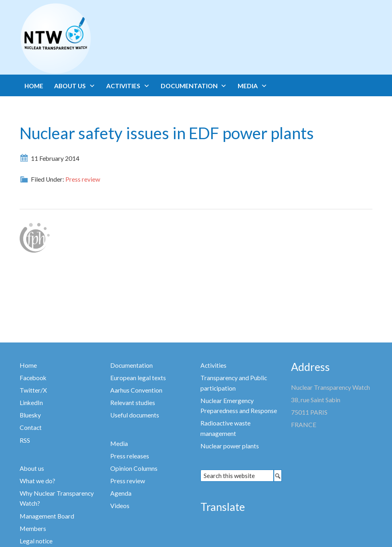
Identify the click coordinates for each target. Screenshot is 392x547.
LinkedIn (31, 403)
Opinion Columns (134, 468)
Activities (213, 365)
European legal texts (138, 378)
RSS (25, 440)
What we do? (37, 481)
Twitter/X (33, 390)
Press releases (130, 456)
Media (119, 444)
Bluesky (30, 415)
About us (32, 468)
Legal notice (36, 541)
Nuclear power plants (230, 446)
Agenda (121, 493)
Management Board (47, 516)
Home (28, 365)
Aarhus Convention (136, 390)
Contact (31, 427)
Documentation (131, 365)
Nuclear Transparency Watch (87, 38)
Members (33, 529)
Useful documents (135, 415)
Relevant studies (133, 403)
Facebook (33, 378)
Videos (120, 506)
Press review (83, 179)
